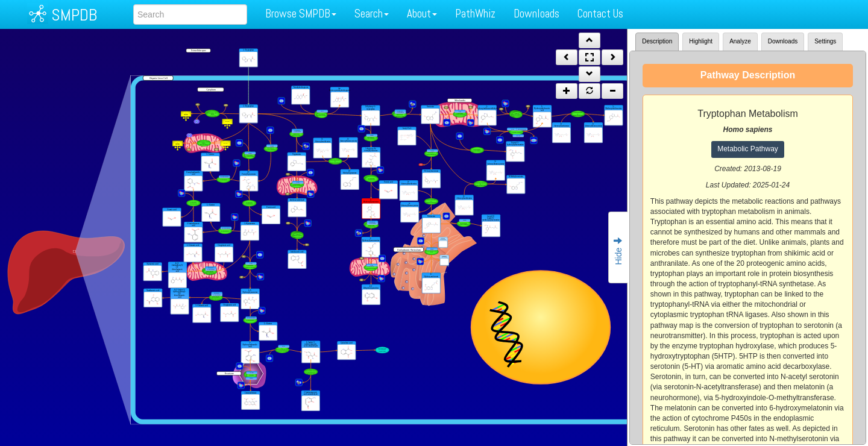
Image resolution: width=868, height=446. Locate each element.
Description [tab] (657, 41)
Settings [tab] (825, 41)
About (422, 14)
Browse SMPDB (301, 14)
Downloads (536, 14)
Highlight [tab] (701, 41)
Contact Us (600, 14)
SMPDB (74, 15)
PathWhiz (475, 14)
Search (372, 14)
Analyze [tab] (740, 41)
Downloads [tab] (783, 41)
